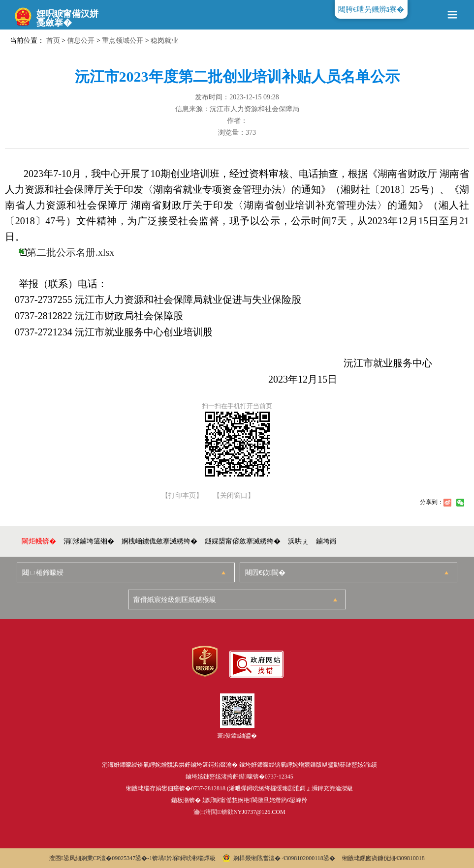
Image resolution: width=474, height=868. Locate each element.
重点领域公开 (123, 41)
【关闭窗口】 (234, 496)
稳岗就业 (164, 41)
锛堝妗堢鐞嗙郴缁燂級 (184, 858)
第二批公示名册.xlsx (70, 252)
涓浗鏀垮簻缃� (89, 541)
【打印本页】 (182, 496)
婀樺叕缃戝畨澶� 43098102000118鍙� (279, 858)
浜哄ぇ (298, 541)
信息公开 (81, 41)
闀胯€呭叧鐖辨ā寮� (371, 9)
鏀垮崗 (326, 541)
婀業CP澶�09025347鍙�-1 (117, 858)
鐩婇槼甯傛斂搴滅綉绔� (243, 541)
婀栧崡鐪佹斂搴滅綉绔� (159, 541)
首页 (53, 41)
